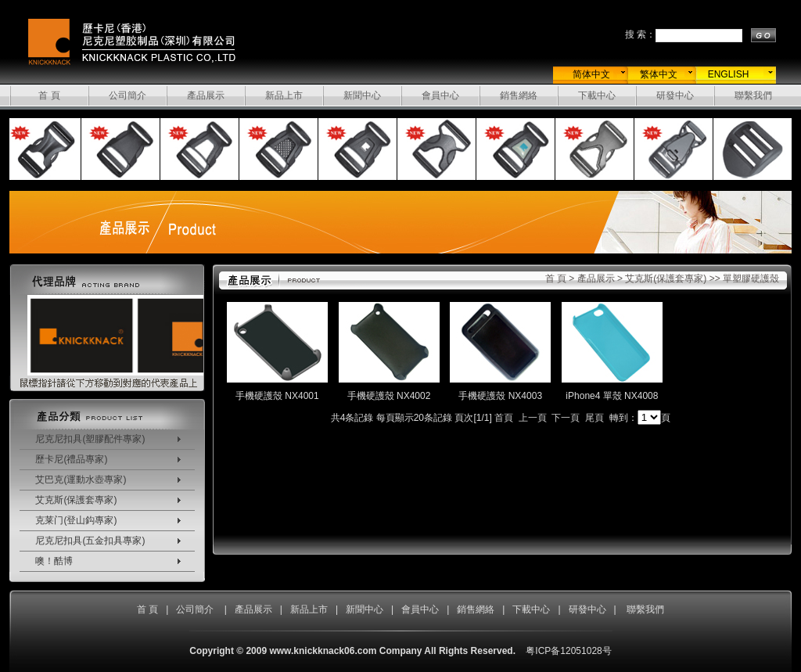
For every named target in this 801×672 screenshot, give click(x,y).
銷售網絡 (519, 95)
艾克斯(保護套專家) (76, 500)
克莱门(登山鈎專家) (76, 520)
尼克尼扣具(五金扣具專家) (90, 541)
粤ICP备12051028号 (568, 651)
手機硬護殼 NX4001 (277, 396)
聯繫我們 (753, 95)
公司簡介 (128, 95)
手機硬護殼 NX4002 (389, 396)
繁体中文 (659, 74)
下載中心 (597, 95)
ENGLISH (729, 74)
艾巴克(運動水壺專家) (81, 480)
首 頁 (49, 95)
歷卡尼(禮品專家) (71, 459)
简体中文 (591, 74)
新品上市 (284, 95)
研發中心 (675, 95)
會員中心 (440, 95)
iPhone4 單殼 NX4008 (612, 396)
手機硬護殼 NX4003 (500, 396)
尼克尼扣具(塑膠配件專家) (90, 439)
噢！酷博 (54, 561)
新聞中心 (362, 95)
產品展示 (206, 95)
